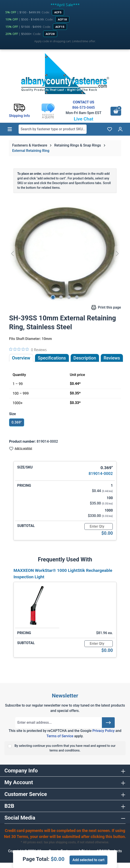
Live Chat (83, 119)
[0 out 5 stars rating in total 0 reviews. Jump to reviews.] (28, 350)
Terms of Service (60, 736)
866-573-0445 (83, 107)
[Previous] (12, 253)
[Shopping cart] (116, 111)
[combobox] (53, 129)
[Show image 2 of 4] (61, 297)
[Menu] (10, 129)
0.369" (17, 422)
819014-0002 (101, 473)
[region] (65, 253)
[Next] (117, 253)
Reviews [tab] (112, 358)
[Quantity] (99, 526)
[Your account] (120, 129)
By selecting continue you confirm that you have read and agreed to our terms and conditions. (65, 748)
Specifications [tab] (52, 358)
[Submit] (108, 723)
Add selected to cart (88, 860)
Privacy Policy (103, 731)
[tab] (85, 358)
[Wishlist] (110, 129)
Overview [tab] (21, 358)
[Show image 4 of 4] (77, 297)
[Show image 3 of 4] (69, 297)
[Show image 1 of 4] (53, 297)
